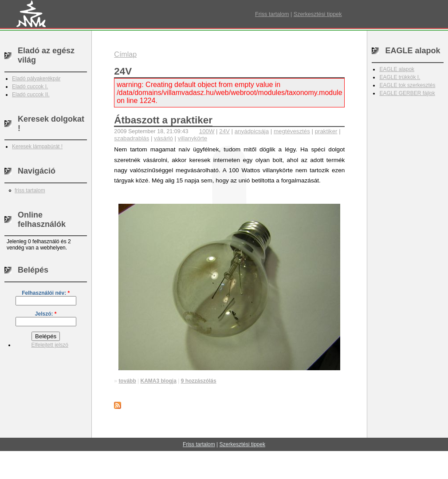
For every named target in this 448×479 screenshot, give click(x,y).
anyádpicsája (252, 131)
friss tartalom (30, 190)
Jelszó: (46, 314)
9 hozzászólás (199, 381)
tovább (127, 381)
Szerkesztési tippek (318, 14)
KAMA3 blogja (159, 381)
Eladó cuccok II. (31, 95)
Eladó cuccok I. (30, 87)
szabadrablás (132, 138)
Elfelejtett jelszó (49, 345)
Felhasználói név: (46, 293)
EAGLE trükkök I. (400, 77)
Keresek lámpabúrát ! (37, 146)
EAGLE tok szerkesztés (407, 85)
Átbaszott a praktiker (163, 120)
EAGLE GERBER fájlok (407, 93)
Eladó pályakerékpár (36, 79)
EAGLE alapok (397, 69)
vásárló (163, 138)
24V (224, 131)
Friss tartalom (272, 14)
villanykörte (193, 138)
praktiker (326, 131)
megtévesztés (292, 131)
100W (207, 131)
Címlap (125, 54)
